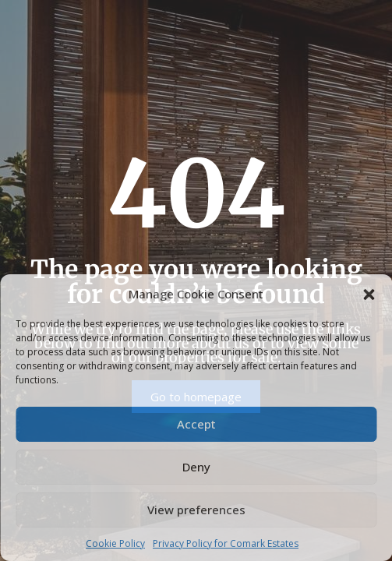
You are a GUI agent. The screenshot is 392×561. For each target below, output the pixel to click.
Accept (196, 424)
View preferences (196, 510)
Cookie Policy (115, 543)
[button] (369, 294)
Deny (196, 467)
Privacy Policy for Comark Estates (226, 543)
